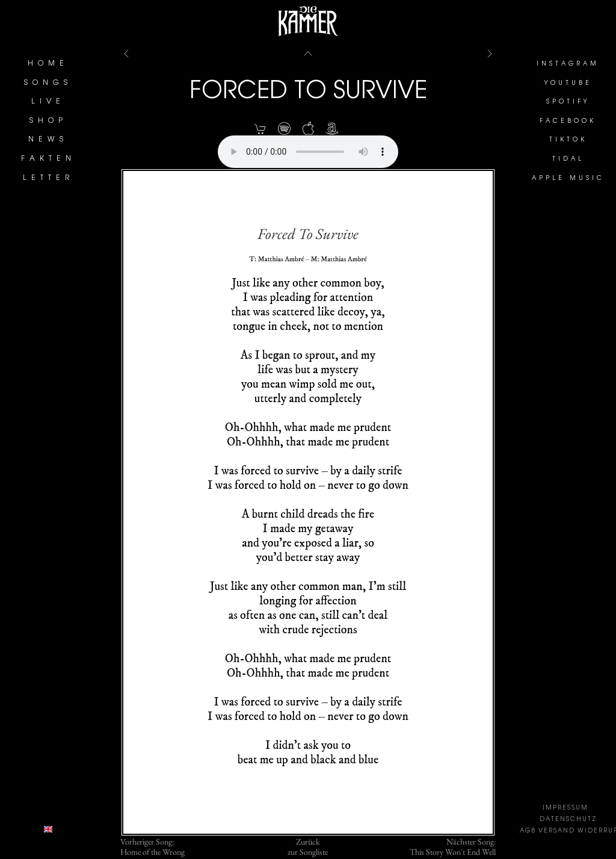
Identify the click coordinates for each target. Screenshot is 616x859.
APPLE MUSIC (568, 179)
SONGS (48, 83)
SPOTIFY (568, 102)
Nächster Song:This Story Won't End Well (453, 847)
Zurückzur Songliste (308, 847)
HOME (48, 64)
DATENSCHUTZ (568, 820)
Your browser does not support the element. (308, 152)
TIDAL (568, 160)
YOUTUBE (568, 84)
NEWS (48, 140)
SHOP (48, 121)
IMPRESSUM (565, 808)
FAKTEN (48, 159)
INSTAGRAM (568, 64)
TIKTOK (568, 140)
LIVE (48, 102)
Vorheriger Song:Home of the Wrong (152, 847)
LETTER (48, 178)
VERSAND (557, 831)
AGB (528, 831)
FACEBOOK (568, 122)
